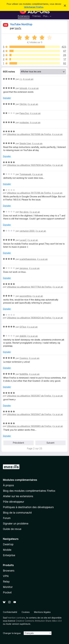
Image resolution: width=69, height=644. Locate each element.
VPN (6, 576)
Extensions (24, 16)
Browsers (9, 571)
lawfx (18, 28)
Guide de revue (12, 529)
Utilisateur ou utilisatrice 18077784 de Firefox (29, 287)
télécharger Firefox (34, 7)
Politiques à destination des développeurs (28, 507)
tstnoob (23, 88)
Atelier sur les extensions (18, 496)
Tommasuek (25, 174)
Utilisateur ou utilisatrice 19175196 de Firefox (29, 193)
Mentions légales (42, 612)
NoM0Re (24, 374)
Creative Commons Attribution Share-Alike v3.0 (39, 621)
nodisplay (24, 122)
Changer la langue (12, 633)
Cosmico (24, 358)
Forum (7, 518)
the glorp (24, 212)
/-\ (21, 79)
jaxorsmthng (25, 296)
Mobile (7, 550)
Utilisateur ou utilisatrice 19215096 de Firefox (29, 134)
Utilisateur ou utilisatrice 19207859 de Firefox (29, 165)
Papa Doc (24, 113)
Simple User (25, 143)
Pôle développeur (14, 502)
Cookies (26, 612)
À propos (8, 485)
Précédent (18, 443)
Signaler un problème (16, 524)
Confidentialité (10, 612)
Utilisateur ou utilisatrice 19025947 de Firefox (29, 414)
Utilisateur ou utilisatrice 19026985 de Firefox (29, 426)
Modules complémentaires (20, 480)
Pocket (7, 592)
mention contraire (17, 618)
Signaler (7, 98)
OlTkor (23, 327)
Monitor (8, 587)
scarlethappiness (28, 259)
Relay (6, 582)
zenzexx (24, 268)
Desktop (8, 544)
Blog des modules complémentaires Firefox (29, 491)
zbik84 (23, 336)
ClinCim (23, 104)
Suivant (51, 443)
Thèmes (36, 16)
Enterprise (9, 555)
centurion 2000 (27, 231)
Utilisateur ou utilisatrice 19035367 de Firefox (29, 396)
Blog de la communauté (17, 513)
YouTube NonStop (21, 24)
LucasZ (23, 240)
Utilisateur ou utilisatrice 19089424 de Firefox (29, 318)
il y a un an (28, 79)
